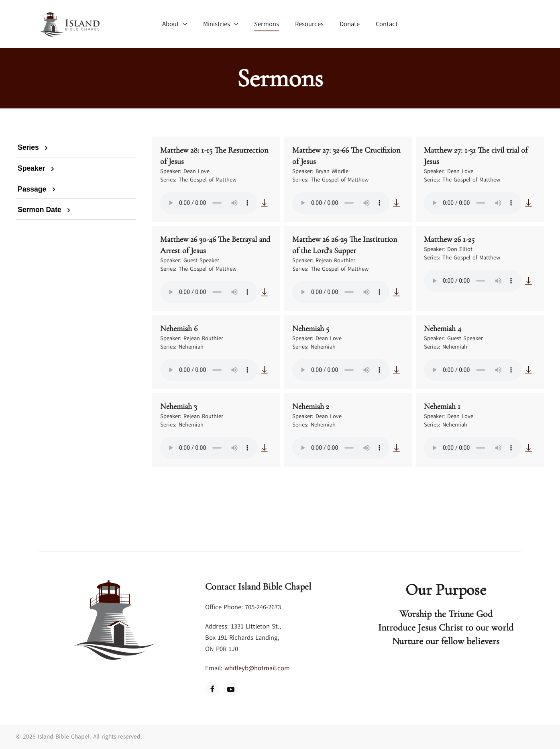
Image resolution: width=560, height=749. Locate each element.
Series (34, 147)
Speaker (37, 168)
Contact (387, 24)
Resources (309, 24)
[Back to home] (69, 24)
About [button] (175, 24)
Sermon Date (45, 210)
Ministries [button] (221, 24)
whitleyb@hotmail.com (257, 668)
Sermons (267, 24)
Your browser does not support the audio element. (209, 203)
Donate (350, 24)
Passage (38, 189)
